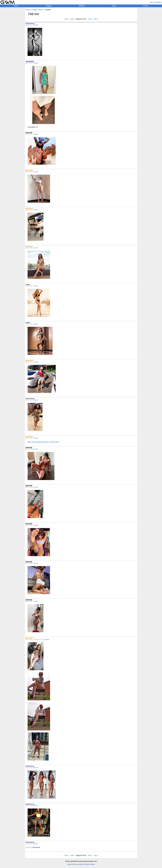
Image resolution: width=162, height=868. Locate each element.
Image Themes (38, 10)
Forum (146, 6)
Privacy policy (78, 864)
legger (28, 284)
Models (82, 6)
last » (96, 19)
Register (159, 2)
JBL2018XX (30, 62)
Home (16, 6)
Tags (114, 6)
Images (49, 6)
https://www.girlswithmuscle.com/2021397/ (43, 442)
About (69, 864)
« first (66, 19)
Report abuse (90, 864)
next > (90, 19)
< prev (72, 19)
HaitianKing (30, 23)
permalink (36, 25)
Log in (152, 2)
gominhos (29, 170)
